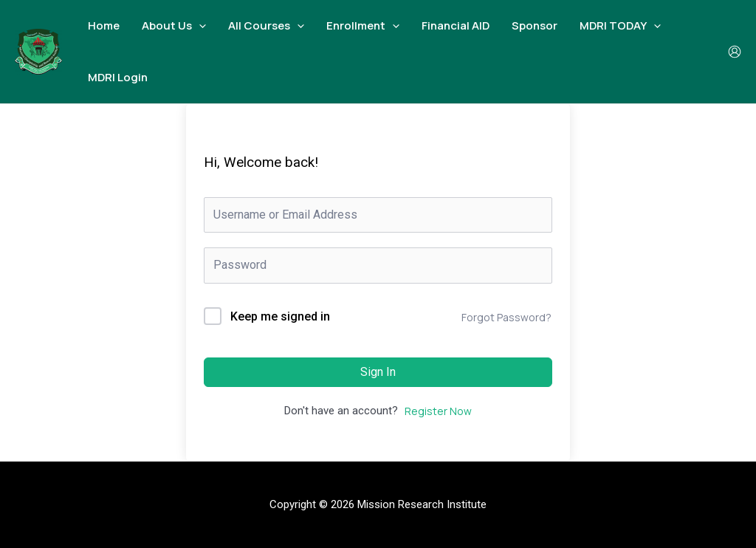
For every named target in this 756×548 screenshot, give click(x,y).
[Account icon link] (735, 52)
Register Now (438, 411)
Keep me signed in (280, 316)
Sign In (378, 372)
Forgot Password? (506, 317)
